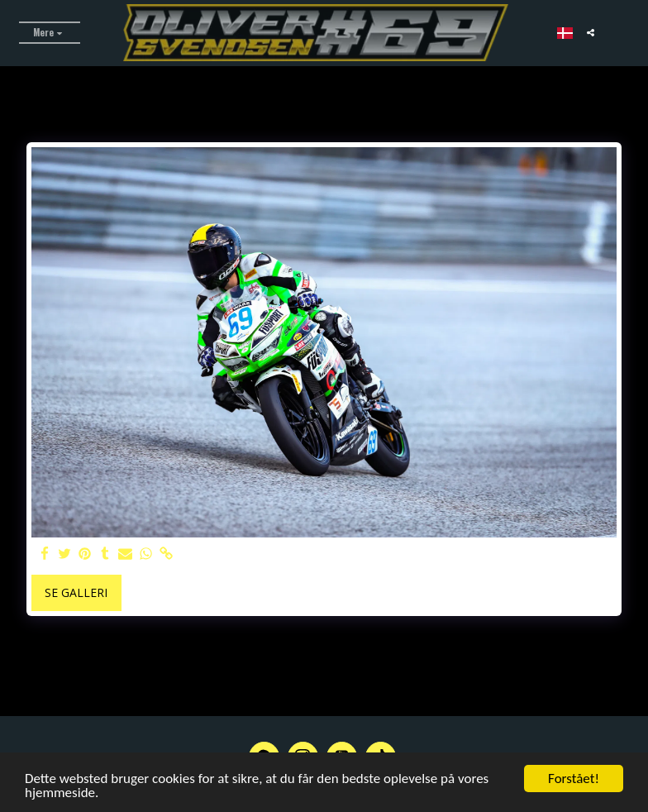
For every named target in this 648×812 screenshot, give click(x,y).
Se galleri (76, 592)
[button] (591, 33)
